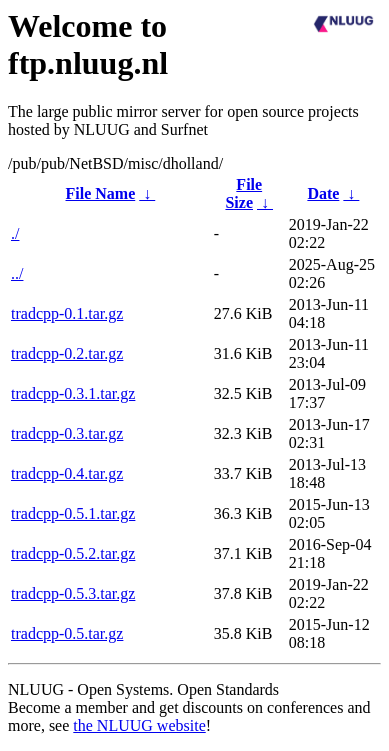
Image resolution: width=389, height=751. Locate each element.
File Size (243, 193)
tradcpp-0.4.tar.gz (67, 473)
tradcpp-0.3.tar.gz (67, 433)
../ (17, 273)
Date (323, 193)
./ (15, 233)
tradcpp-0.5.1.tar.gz (73, 513)
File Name (101, 193)
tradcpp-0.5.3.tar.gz (73, 593)
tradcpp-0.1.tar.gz (67, 313)
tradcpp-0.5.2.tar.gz (73, 553)
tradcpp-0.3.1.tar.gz (73, 393)
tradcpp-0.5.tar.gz (67, 633)
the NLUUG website (139, 725)
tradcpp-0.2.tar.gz (67, 353)
